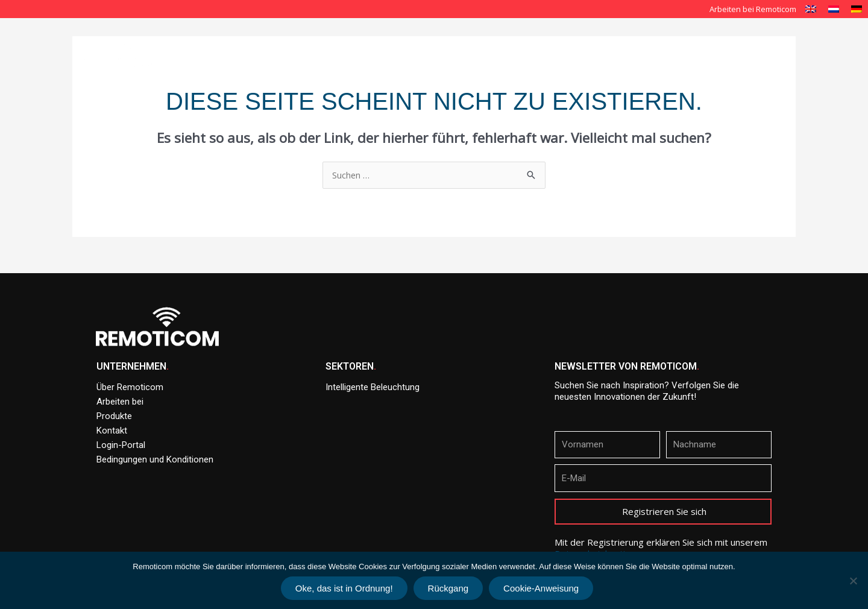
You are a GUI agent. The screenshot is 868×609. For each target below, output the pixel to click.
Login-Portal (121, 445)
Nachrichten (762, 41)
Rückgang (448, 588)
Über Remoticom (417, 41)
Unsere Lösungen (624, 41)
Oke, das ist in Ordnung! (344, 588)
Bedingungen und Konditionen (155, 459)
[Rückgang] (853, 581)
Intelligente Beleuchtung (518, 41)
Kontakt (777, 69)
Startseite (344, 41)
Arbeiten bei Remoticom (753, 9)
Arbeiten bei (120, 402)
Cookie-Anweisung (541, 588)
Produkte (700, 41)
